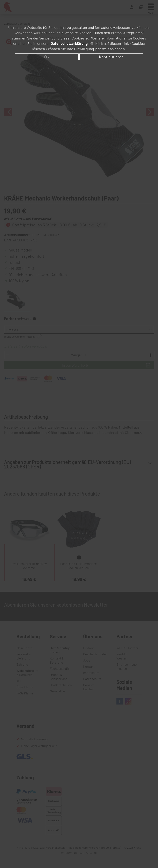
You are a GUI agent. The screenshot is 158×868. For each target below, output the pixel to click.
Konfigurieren (111, 57)
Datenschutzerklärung (69, 43)
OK (47, 57)
